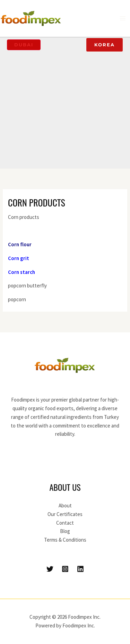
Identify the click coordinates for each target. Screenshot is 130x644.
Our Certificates (65, 514)
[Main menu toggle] (123, 19)
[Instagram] (65, 569)
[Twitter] (50, 569)
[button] (24, 45)
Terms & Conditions (65, 540)
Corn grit (19, 258)
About (65, 505)
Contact (65, 523)
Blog (65, 531)
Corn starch (21, 272)
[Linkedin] (80, 569)
